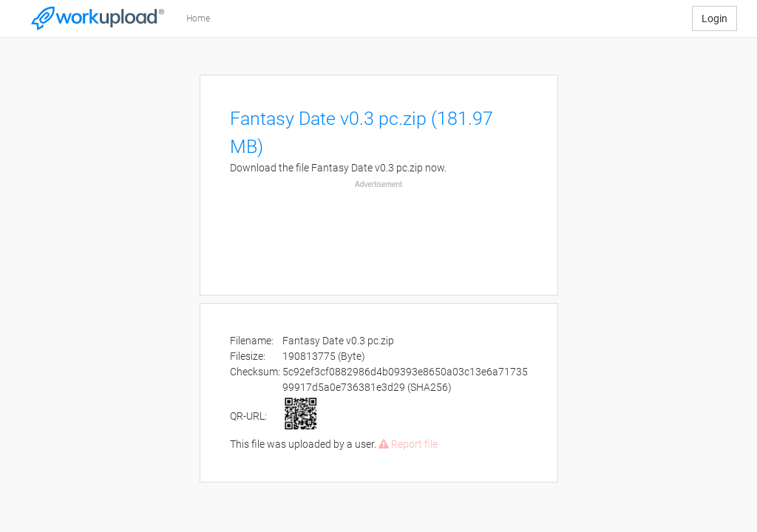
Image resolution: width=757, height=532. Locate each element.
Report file (408, 444)
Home (198, 18)
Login (714, 18)
